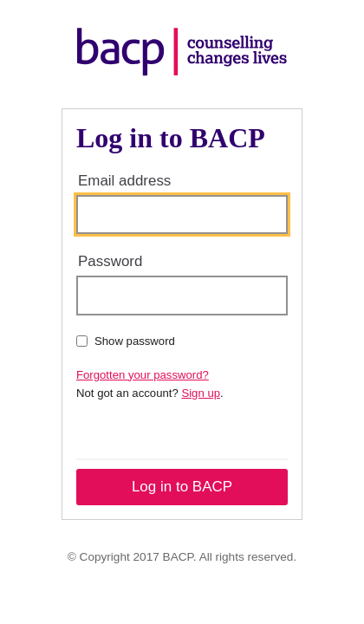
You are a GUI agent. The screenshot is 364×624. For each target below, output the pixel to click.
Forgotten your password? (143, 375)
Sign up (201, 393)
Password (110, 261)
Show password (126, 341)
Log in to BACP (182, 487)
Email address (124, 181)
